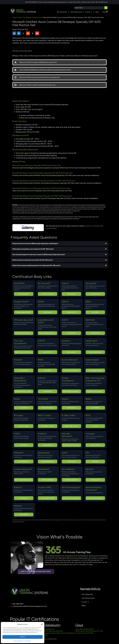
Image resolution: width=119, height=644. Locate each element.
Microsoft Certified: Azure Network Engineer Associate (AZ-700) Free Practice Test (44, 181)
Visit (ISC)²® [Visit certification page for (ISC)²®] (71, 312)
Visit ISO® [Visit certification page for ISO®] (95, 426)
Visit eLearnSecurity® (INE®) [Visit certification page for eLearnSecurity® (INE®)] (48, 333)
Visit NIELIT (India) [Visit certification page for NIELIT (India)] (48, 426)
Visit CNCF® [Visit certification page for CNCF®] (48, 352)
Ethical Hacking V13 (49, 629)
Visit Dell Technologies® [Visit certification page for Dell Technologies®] (71, 498)
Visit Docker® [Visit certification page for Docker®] (71, 352)
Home (14, 17)
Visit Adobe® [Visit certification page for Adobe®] (24, 514)
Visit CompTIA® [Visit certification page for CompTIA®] (24, 294)
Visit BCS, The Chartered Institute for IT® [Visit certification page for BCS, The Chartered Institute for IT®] (96, 391)
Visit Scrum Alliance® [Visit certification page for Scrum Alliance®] (71, 370)
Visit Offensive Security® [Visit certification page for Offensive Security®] (24, 333)
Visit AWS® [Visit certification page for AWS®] (48, 312)
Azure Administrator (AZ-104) (85, 629)
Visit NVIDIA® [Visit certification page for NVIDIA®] (48, 445)
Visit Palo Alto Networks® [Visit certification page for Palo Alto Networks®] (72, 445)
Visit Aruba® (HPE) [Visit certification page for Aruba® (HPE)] (48, 498)
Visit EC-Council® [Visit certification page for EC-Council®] (48, 294)
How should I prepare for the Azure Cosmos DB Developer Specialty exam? (39, 254)
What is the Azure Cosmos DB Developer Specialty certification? (35, 243)
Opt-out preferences (18, 641)
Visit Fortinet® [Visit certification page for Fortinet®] (95, 445)
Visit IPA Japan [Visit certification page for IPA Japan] (24, 426)
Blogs (97, 12)
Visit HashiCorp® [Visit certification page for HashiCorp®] (95, 352)
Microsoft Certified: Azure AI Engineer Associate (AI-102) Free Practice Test (41, 188)
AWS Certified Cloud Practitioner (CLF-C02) (89, 631)
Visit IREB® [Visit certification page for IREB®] (95, 408)
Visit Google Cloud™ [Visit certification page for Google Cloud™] (24, 312)
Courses (89, 12)
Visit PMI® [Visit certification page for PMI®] (48, 370)
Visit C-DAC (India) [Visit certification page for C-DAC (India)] (71, 426)
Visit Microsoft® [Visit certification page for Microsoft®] (95, 294)
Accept (23, 637)
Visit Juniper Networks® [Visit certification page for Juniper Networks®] (24, 480)
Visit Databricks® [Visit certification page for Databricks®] (48, 461)
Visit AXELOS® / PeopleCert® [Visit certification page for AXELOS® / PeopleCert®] (24, 391)
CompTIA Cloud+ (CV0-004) (84, 633)
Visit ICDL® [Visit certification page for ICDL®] (24, 445)
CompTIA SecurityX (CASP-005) (53, 631)
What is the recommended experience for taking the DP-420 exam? (36, 265)
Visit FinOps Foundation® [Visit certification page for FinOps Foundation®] (72, 391)
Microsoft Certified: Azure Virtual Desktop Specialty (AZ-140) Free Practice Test (43, 173)
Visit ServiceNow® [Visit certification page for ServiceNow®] (71, 480)
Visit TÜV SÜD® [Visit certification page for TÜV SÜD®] (48, 408)
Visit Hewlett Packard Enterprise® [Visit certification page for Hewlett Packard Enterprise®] (96, 498)
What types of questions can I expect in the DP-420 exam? (33, 249)
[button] (42, 624)
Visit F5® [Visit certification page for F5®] (95, 461)
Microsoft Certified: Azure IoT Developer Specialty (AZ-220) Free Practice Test (42, 196)
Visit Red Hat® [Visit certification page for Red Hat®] (95, 333)
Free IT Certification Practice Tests (30, 17)
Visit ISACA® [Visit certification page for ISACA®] (48, 391)
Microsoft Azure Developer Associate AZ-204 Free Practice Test (36, 165)
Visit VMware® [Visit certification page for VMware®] (24, 461)
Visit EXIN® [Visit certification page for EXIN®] (24, 408)
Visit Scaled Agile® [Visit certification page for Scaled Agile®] (95, 370)
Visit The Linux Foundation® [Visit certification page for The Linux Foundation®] (24, 352)
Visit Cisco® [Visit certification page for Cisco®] (71, 294)
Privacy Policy (28, 641)
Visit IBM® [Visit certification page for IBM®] (95, 312)
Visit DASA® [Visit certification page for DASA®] (71, 408)
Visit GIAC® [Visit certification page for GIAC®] (71, 333)
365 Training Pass (62, 12)
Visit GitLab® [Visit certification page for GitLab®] (24, 370)
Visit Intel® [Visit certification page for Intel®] (71, 461)
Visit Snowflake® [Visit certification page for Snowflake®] (48, 480)
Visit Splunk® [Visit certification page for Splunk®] (95, 480)
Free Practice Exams (76, 12)
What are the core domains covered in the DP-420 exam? (33, 260)
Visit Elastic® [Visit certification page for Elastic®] (24, 498)
